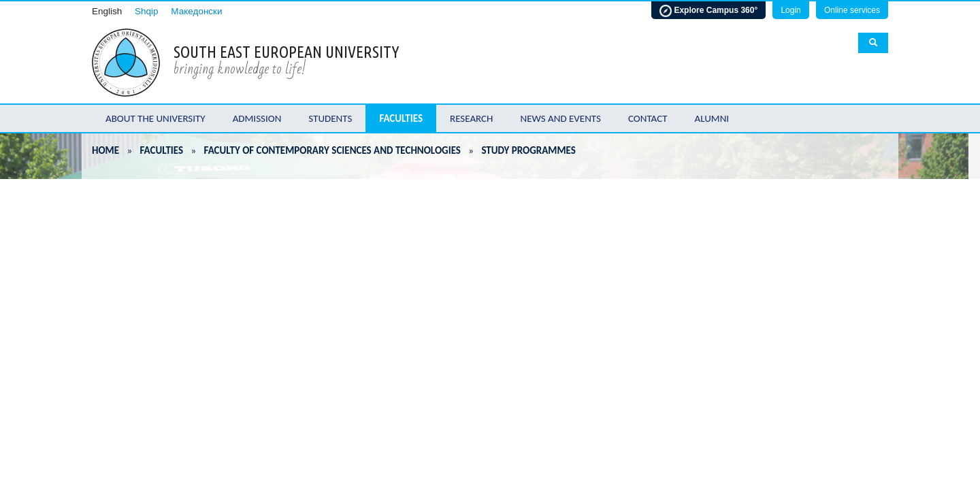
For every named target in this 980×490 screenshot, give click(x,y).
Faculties (401, 118)
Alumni (712, 118)
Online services (852, 10)
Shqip (147, 11)
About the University (156, 118)
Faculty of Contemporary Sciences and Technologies (332, 150)
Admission (257, 118)
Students (330, 118)
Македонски (196, 11)
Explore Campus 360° (708, 11)
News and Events (560, 118)
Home (105, 150)
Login (790, 10)
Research (471, 118)
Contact (648, 118)
